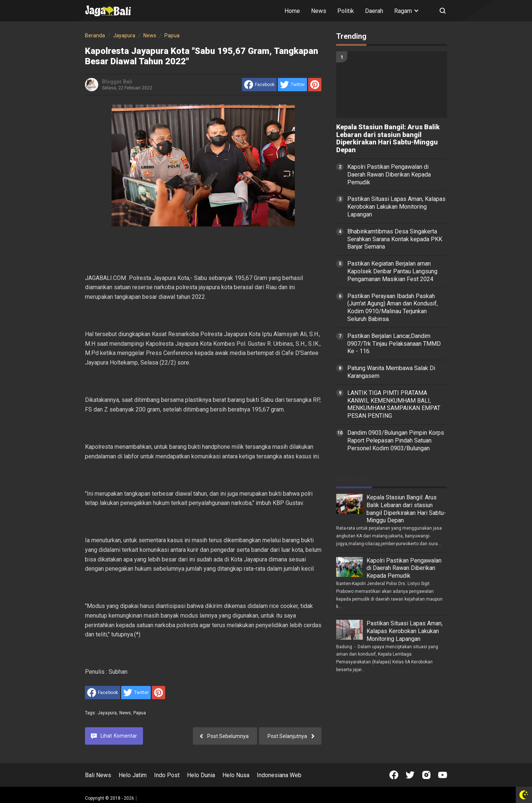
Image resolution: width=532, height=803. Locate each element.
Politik (346, 11)
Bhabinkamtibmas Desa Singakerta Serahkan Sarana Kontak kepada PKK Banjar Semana (395, 239)
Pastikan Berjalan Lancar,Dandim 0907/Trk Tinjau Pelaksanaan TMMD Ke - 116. (394, 344)
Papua (140, 713)
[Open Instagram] (426, 775)
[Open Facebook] (394, 775)
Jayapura (107, 713)
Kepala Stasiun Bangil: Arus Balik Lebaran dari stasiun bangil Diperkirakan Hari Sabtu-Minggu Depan (388, 139)
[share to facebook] (259, 85)
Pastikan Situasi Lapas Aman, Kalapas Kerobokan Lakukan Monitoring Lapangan (396, 207)
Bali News (98, 775)
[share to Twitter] (292, 85)
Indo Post (167, 775)
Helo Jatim (133, 775)
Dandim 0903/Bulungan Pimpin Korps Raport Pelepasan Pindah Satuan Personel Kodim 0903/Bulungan (396, 440)
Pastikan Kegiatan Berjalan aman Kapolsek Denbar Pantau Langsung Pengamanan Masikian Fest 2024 (392, 271)
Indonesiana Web (279, 775)
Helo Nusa (236, 775)
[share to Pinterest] (315, 85)
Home (292, 11)
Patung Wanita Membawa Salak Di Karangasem (391, 372)
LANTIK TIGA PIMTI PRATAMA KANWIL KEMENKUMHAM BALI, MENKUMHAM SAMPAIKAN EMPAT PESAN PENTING (394, 404)
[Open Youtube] (443, 775)
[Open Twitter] (410, 775)
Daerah (374, 11)
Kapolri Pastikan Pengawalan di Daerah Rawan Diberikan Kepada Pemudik (389, 175)
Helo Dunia (201, 775)
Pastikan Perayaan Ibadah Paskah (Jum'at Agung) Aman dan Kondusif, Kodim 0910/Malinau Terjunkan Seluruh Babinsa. (393, 307)
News (319, 11)
